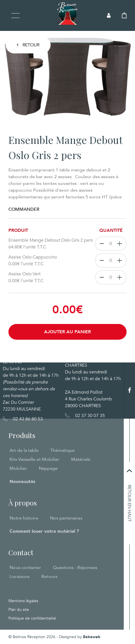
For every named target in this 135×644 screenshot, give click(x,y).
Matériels (81, 459)
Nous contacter (25, 568)
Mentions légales (23, 601)
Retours (49, 577)
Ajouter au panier (67, 332)
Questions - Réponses (75, 568)
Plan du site (19, 610)
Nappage (48, 468)
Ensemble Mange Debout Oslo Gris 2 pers (52, 244)
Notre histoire (24, 518)
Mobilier (18, 468)
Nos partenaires (66, 518)
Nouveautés (22, 482)
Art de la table (24, 450)
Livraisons (20, 577)
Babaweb (92, 637)
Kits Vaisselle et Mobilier (34, 459)
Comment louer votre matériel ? (44, 531)
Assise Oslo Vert (52, 277)
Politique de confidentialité (32, 618)
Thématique (63, 450)
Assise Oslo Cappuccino (52, 261)
